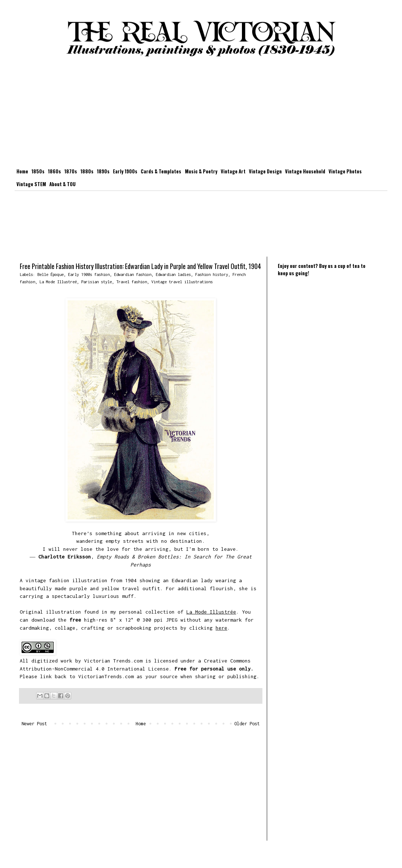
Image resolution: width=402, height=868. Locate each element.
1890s (103, 171)
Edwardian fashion (133, 274)
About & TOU (62, 184)
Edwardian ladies (173, 274)
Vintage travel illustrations (182, 282)
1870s (71, 171)
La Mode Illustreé (58, 282)
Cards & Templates (161, 171)
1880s (87, 171)
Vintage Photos (345, 171)
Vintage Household (305, 171)
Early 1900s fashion (89, 274)
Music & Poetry (201, 171)
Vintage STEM (31, 184)
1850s (38, 171)
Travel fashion (132, 282)
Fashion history (212, 274)
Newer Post (34, 724)
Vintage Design (265, 171)
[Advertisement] (201, 114)
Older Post (247, 724)
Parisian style (96, 282)
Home (22, 171)
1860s (54, 171)
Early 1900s (125, 171)
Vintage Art (233, 171)
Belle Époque (50, 274)
